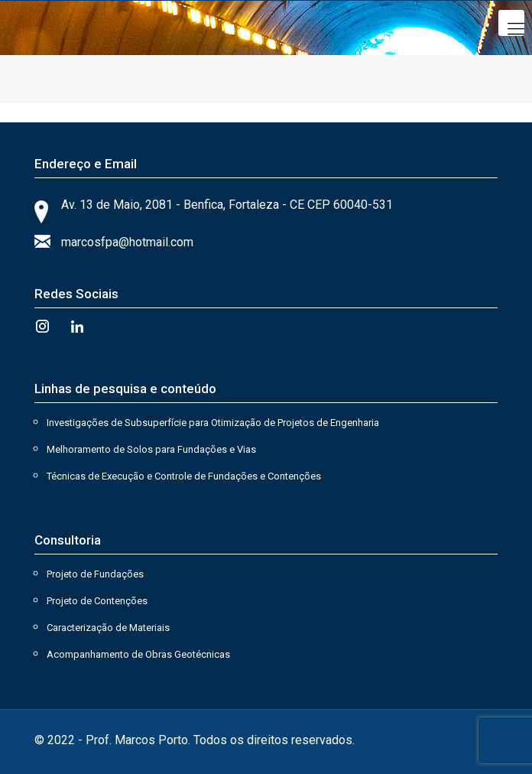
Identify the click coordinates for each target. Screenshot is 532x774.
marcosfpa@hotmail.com (127, 242)
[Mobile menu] (511, 23)
